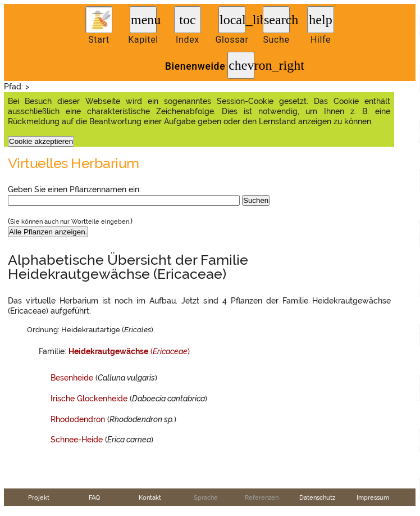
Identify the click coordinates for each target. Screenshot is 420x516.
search (277, 20)
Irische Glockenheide (89, 399)
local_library (232, 20)
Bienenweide (195, 66)
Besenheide (72, 378)
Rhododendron (78, 419)
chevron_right (241, 65)
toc (187, 20)
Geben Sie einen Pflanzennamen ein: (74, 189)
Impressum (373, 497)
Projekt (39, 497)
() (129, 351)
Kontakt (150, 497)
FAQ (94, 497)
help (320, 20)
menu (144, 20)
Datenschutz (317, 497)
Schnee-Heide (77, 440)
